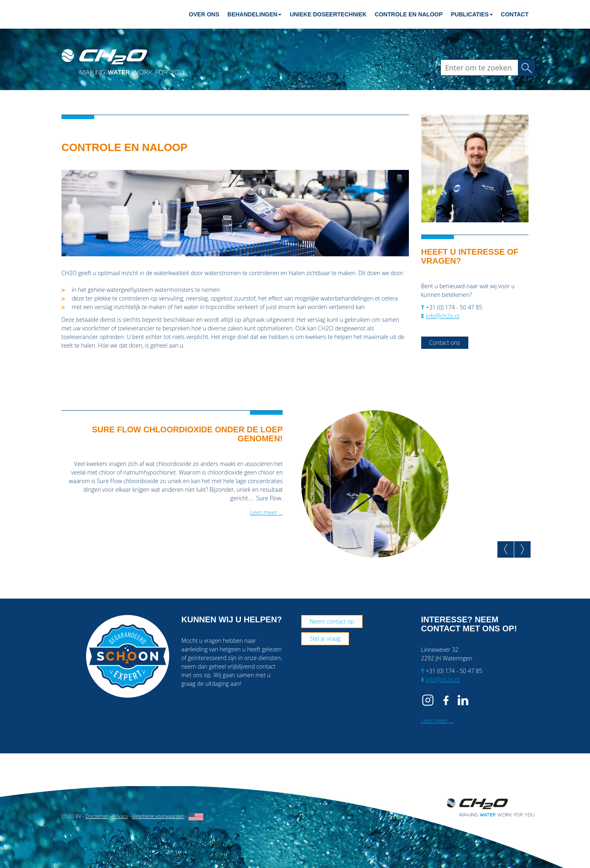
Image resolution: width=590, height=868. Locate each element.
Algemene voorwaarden (158, 816)
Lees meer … (266, 512)
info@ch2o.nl (442, 316)
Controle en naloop (409, 14)
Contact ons (445, 342)
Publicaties (472, 14)
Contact (515, 14)
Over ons (204, 14)
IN (463, 700)
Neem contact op (332, 621)
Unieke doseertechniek (328, 14)
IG (429, 700)
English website (196, 817)
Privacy (120, 816)
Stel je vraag (325, 639)
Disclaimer (97, 816)
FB (446, 700)
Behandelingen (254, 14)
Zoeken (529, 67)
